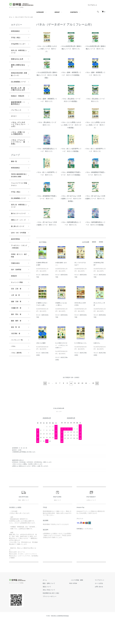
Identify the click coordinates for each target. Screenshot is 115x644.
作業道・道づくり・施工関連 (17, 303)
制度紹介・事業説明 (18, 111)
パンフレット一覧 (18, 394)
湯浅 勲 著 (16, 381)
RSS (77, 608)
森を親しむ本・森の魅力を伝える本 (18, 102)
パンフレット (16, 127)
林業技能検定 (16, 31)
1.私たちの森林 (41, 343)
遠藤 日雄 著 (17, 353)
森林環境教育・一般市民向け (18, 120)
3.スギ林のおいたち (80, 343)
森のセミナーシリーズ (18, 244)
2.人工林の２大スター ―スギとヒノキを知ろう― (61, 345)
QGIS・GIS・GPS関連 (18, 273)
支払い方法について (57, 614)
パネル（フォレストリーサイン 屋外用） (18, 159)
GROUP (57, 12)
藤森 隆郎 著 (17, 374)
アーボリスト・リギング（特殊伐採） (18, 291)
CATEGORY (40, 12)
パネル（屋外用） (18, 408)
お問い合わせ (100, 611)
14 (86, 383)
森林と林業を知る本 (18, 72)
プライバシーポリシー (57, 621)
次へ (97, 383)
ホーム (11, 17)
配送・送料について (57, 608)
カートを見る (100, 608)
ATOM (81, 608)
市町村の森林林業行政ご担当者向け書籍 (18, 196)
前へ (45, 383)
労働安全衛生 (16, 311)
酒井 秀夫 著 (17, 367)
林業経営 (15, 325)
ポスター (15, 133)
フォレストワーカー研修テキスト (18, 207)
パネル (14, 401)
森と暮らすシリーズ (18, 263)
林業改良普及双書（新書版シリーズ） (18, 82)
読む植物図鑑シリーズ (18, 93)
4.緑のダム (97, 343)
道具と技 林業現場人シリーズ (18, 57)
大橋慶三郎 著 (17, 360)
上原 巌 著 (16, 346)
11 (75, 383)
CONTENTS (74, 12)
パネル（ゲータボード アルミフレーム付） (26, 17)
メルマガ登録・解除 (82, 604)
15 (93, 383)
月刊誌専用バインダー (18, 47)
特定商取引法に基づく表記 (59, 617)
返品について (55, 611)
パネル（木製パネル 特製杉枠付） (18, 150)
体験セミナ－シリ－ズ (18, 253)
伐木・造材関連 (17, 318)
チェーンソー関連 (18, 332)
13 (82, 383)
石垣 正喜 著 (17, 339)
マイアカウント (92, 5)
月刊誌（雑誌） (17, 38)
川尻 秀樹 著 (17, 388)
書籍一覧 (15, 179)
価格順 (94, 242)
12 (78, 383)
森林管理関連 (16, 282)
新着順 (101, 242)
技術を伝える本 (17, 65)
